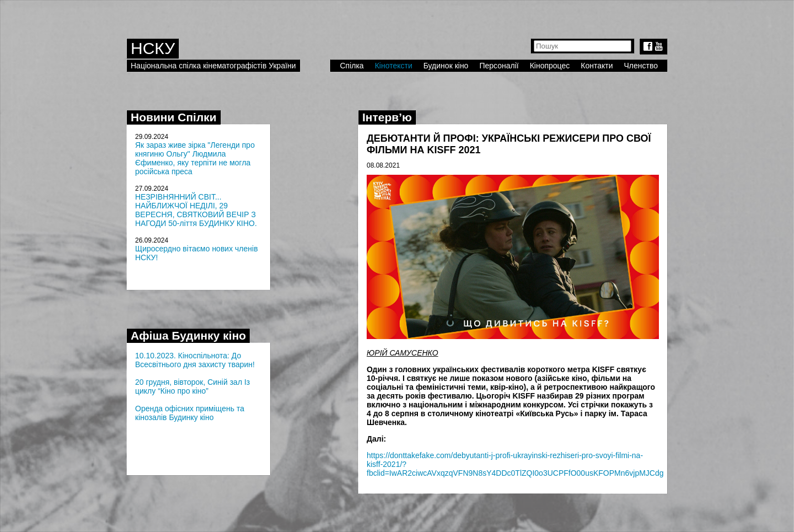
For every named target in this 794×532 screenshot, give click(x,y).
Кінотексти (394, 66)
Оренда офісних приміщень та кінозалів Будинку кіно (190, 413)
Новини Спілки (174, 117)
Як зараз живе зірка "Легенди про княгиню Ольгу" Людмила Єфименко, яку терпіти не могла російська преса (195, 158)
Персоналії (499, 66)
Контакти (597, 66)
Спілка (352, 66)
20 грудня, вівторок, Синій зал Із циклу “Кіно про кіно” (192, 386)
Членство (641, 66)
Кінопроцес (550, 66)
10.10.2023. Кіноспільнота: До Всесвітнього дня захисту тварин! (195, 360)
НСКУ (153, 48)
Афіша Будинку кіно (188, 335)
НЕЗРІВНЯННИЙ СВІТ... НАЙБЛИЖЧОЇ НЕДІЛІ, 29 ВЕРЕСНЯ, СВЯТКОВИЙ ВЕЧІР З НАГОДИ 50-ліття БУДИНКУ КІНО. (196, 210)
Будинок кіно (446, 66)
